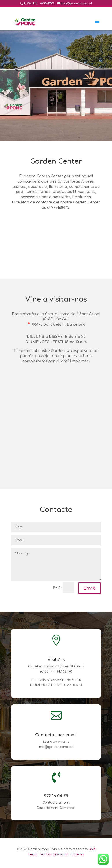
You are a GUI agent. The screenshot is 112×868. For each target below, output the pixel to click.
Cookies (78, 854)
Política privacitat (54, 854)
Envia (89, 588)
